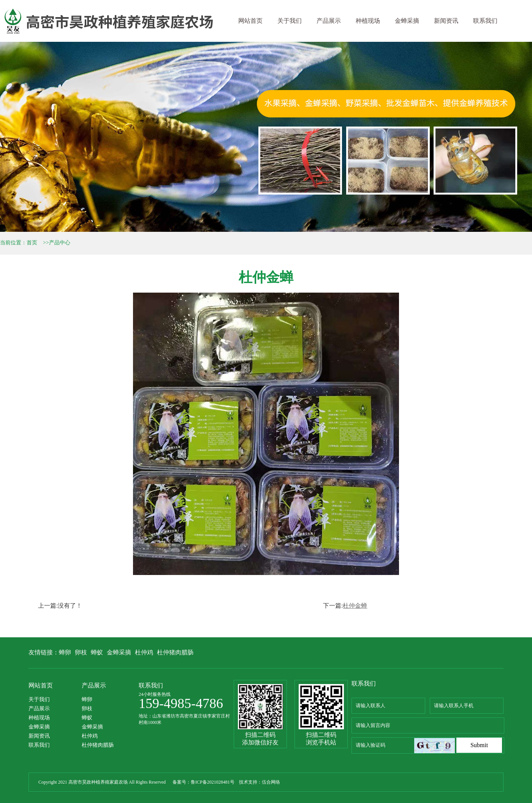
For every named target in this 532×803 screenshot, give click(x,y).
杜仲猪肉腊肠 (175, 652)
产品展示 (329, 21)
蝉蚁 (97, 652)
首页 (32, 243)
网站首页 (250, 21)
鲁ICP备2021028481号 (213, 782)
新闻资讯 (446, 21)
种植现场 (368, 21)
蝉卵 (65, 652)
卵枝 (81, 652)
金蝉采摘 (407, 21)
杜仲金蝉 (355, 606)
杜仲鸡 (144, 652)
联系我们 (485, 21)
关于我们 (290, 21)
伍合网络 (271, 782)
